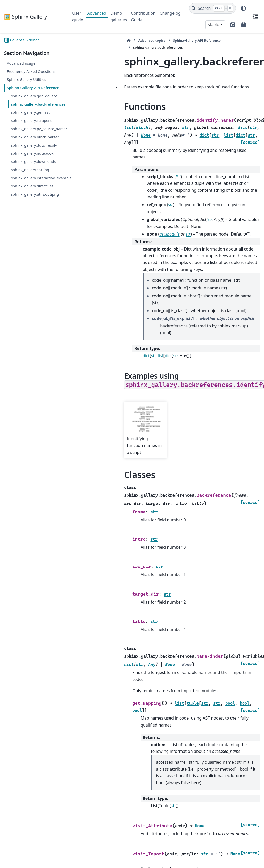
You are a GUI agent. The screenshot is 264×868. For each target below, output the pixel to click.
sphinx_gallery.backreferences (36, 113)
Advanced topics (98, 40)
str (100, 301)
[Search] (213, 8)
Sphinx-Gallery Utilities (26, 80)
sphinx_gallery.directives (32, 210)
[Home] (75, 41)
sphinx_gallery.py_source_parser (36, 144)
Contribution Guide (143, 16)
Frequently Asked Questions (31, 72)
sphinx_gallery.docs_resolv (34, 164)
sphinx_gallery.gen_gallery (34, 102)
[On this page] (255, 16)
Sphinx (39, 861)
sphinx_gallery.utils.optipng (35, 219)
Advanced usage (21, 63)
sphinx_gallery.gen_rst (30, 125)
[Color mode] (243, 8)
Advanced (97, 13)
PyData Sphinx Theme (225, 856)
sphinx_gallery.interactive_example (36, 199)
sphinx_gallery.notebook (32, 172)
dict (92, 301)
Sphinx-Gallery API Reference (23, 91)
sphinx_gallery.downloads (33, 180)
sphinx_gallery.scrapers (31, 133)
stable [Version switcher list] (214, 25)
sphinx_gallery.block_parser (35, 155)
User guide (78, 16)
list (107, 301)
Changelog (170, 13)
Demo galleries (119, 16)
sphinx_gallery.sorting (30, 188)
